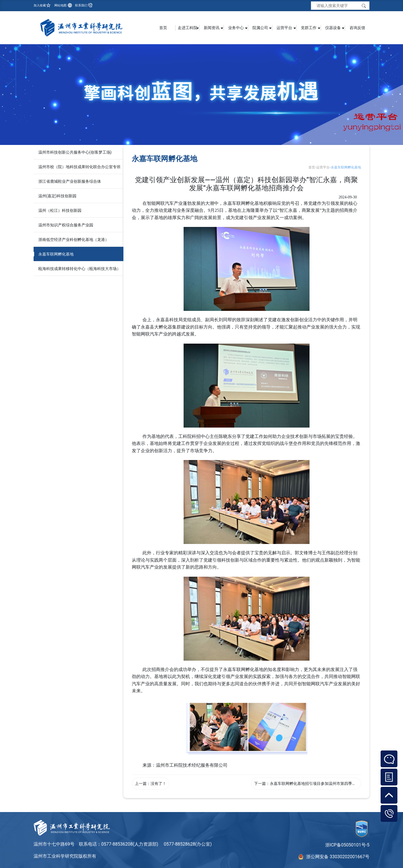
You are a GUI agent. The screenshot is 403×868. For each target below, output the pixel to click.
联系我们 (81, 5)
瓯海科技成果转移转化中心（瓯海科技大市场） (79, 269)
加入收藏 (40, 5)
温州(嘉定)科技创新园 (57, 196)
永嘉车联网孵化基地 (56, 254)
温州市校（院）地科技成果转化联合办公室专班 (79, 167)
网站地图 (60, 5)
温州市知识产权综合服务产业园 (66, 225)
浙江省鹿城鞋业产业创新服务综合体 (70, 181)
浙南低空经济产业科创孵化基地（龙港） (74, 240)
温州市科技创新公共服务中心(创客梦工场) (75, 152)
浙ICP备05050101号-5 (347, 845)
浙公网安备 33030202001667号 (338, 857)
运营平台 (323, 167)
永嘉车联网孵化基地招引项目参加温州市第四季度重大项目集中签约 (329, 783)
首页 (163, 28)
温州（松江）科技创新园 (60, 210)
